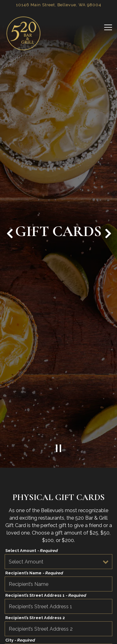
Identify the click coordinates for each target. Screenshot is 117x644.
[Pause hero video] (59, 422)
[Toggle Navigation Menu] (108, 27)
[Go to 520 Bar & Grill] (58, 5)
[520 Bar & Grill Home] (23, 33)
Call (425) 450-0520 (58, 621)
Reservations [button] (58, 636)
